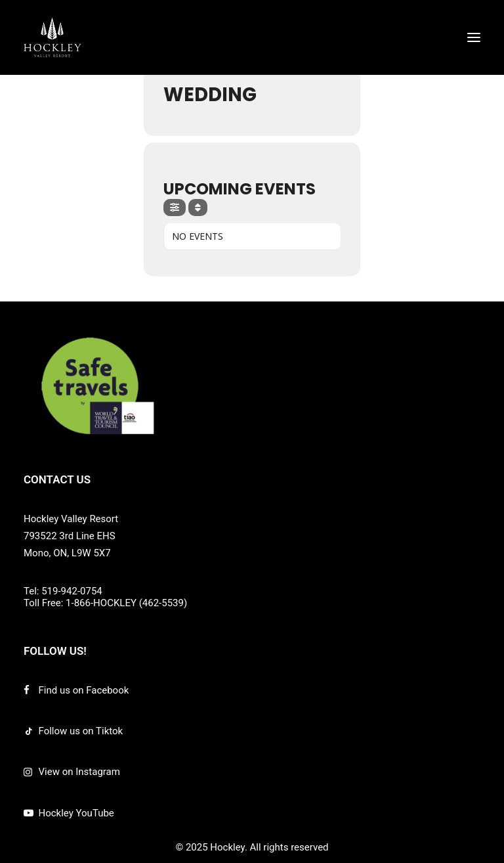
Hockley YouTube (76, 813)
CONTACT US (57, 479)
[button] (474, 37)
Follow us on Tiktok (81, 731)
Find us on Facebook (84, 690)
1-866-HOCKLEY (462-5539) (126, 603)
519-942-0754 (72, 591)
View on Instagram (79, 772)
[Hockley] (52, 37)
